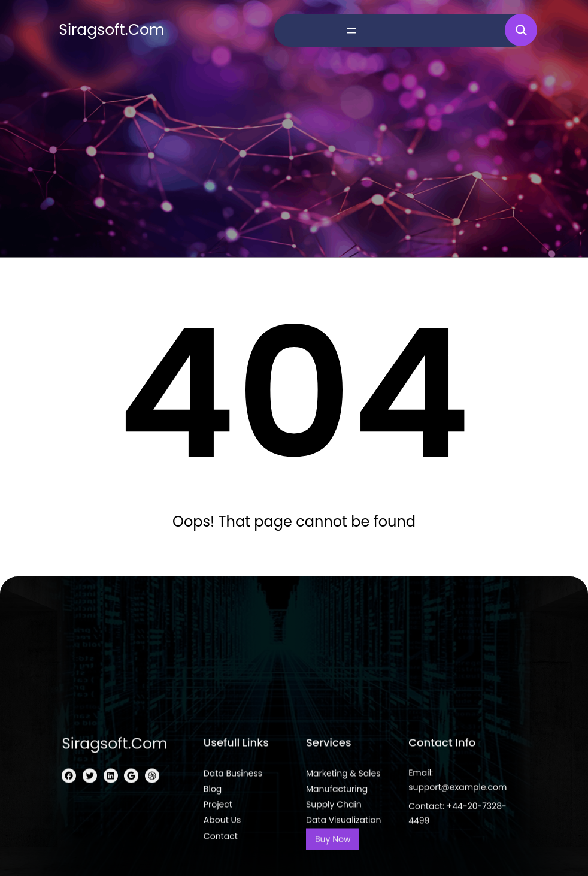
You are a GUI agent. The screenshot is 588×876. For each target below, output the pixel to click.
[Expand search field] (521, 30)
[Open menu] (351, 31)
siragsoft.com (112, 30)
